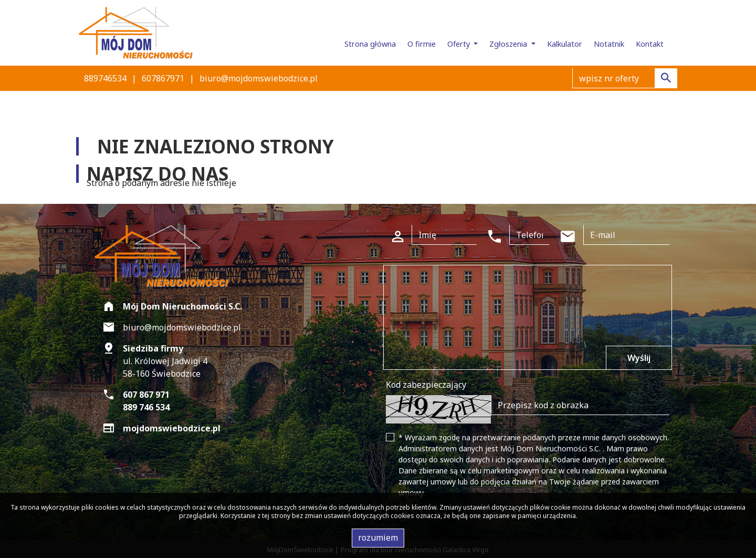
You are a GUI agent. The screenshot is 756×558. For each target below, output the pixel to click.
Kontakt (650, 44)
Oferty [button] (460, 44)
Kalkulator (565, 44)
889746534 (105, 78)
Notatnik (609, 44)
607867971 (163, 78)
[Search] (625, 78)
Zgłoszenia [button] (509, 44)
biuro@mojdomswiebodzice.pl (259, 78)
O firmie (422, 44)
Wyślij (639, 358)
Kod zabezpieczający (426, 385)
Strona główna (370, 44)
